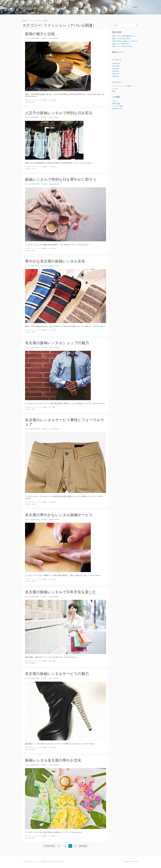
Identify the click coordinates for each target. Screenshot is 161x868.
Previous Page (49, 846)
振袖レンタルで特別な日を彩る (122, 46)
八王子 (33, 102)
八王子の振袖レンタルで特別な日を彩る (59, 113)
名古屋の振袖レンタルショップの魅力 (57, 343)
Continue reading (31, 96)
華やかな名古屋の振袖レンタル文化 (55, 261)
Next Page (83, 846)
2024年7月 (116, 74)
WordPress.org (117, 109)
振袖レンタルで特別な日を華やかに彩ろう (61, 179)
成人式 (33, 250)
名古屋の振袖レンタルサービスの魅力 (57, 674)
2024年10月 (116, 66)
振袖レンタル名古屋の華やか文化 (53, 760)
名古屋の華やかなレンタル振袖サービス (59, 515)
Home (135, 7)
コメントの (118, 106)
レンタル (50, 100)
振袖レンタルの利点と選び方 (122, 39)
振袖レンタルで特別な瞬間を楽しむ (124, 36)
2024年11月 (116, 64)
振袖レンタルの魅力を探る (121, 44)
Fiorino (45, 38)
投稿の (116, 103)
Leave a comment (53, 38)
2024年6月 (116, 76)
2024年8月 (116, 71)
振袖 (54, 100)
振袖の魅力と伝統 (40, 34)
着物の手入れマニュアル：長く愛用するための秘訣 (51, 6)
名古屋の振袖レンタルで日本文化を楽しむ (61, 592)
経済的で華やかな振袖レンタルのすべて (125, 41)
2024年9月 (116, 69)
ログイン (115, 101)
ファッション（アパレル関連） (39, 100)
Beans (126, 862)
